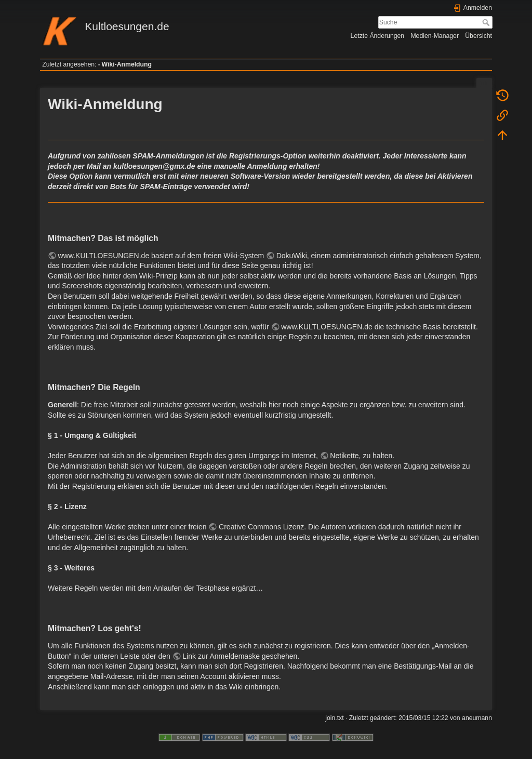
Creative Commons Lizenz (261, 527)
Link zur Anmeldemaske (221, 656)
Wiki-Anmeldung (127, 64)
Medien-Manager (435, 36)
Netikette (344, 456)
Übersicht (478, 36)
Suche (487, 22)
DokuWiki (292, 256)
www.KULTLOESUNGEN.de (104, 256)
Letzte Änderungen (378, 36)
